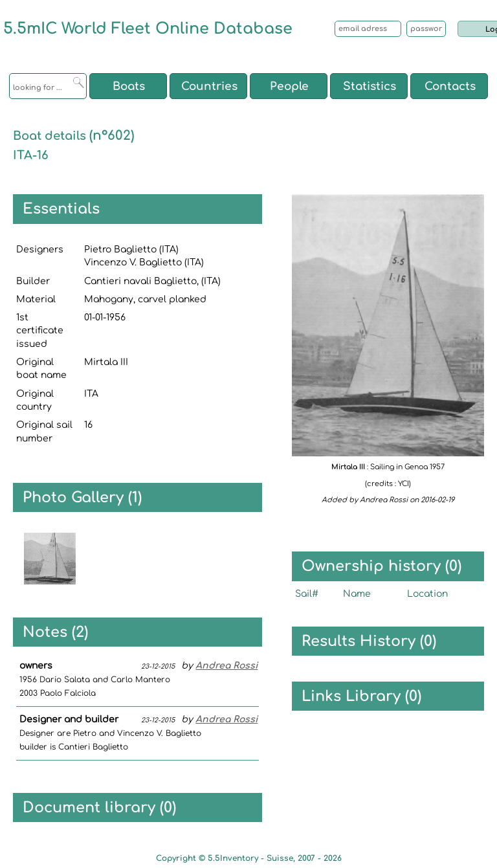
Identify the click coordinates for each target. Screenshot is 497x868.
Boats (129, 86)
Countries (209, 86)
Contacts (450, 86)
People (289, 86)
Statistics (370, 86)
